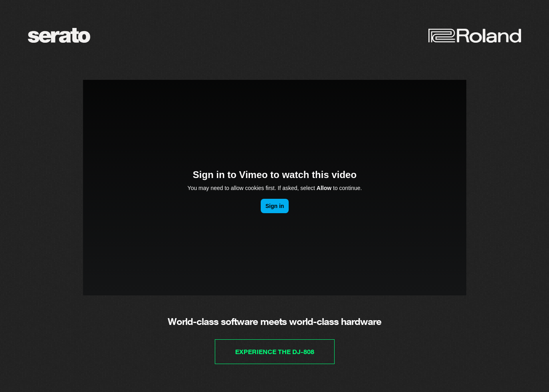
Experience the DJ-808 (275, 352)
